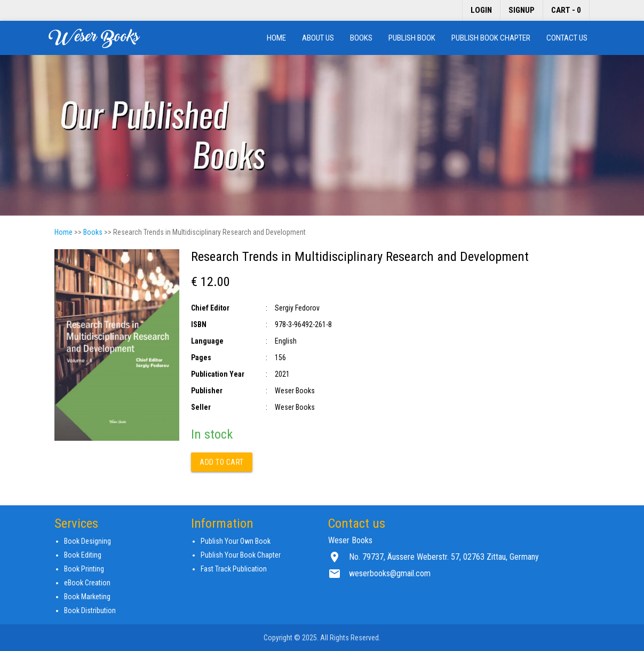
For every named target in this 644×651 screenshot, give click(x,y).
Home (276, 38)
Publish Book (412, 38)
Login (481, 10)
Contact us (567, 38)
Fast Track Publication (234, 569)
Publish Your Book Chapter (241, 555)
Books (361, 38)
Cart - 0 (566, 10)
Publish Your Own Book (236, 541)
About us (318, 38)
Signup (522, 10)
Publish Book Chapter (491, 38)
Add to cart (222, 462)
